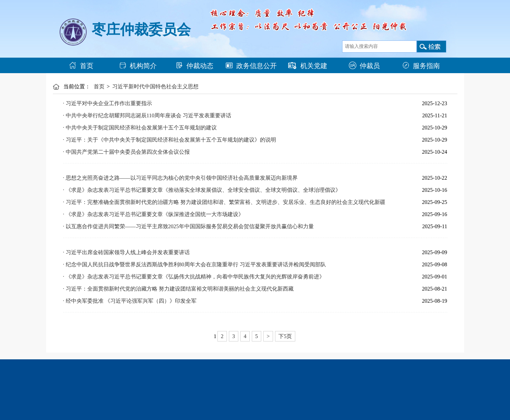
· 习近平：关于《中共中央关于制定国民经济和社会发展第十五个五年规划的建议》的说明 (170, 140)
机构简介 (138, 66)
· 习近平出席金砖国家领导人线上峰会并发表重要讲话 (126, 252)
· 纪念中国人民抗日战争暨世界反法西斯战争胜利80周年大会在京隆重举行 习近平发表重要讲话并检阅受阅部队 (194, 264)
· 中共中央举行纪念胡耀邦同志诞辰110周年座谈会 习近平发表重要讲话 (147, 115)
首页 (81, 66)
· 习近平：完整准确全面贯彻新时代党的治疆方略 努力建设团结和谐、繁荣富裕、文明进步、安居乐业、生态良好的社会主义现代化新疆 (224, 202)
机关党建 (308, 66)
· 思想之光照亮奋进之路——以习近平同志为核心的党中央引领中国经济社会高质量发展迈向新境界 (180, 178)
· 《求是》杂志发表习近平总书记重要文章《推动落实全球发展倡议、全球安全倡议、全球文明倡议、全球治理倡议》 (202, 190)
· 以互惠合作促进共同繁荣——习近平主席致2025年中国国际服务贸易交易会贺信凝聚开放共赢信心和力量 (188, 226)
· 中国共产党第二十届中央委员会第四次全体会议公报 (126, 152)
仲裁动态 (194, 66)
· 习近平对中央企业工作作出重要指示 (108, 103)
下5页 (285, 336)
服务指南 (421, 66)
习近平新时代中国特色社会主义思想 (155, 86)
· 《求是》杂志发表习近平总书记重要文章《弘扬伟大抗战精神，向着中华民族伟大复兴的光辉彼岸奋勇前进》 (194, 277)
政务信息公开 (251, 66)
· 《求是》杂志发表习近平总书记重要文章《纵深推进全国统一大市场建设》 (153, 214)
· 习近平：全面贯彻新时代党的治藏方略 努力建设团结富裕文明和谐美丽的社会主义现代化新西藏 (178, 289)
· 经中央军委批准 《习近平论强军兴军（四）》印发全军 (130, 301)
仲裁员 (364, 66)
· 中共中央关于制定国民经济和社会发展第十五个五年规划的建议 (140, 128)
